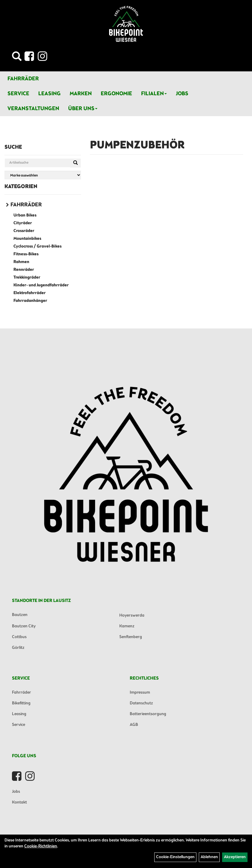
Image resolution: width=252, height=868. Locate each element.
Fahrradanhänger (30, 301)
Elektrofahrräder (30, 293)
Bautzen (20, 615)
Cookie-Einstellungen (175, 857)
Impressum (140, 693)
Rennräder (24, 270)
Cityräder (23, 223)
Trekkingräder (27, 278)
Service (18, 94)
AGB (134, 725)
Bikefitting (21, 703)
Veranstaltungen (33, 109)
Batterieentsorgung (148, 714)
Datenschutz (141, 703)
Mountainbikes (27, 239)
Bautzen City (24, 626)
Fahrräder (23, 79)
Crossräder (24, 231)
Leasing (49, 94)
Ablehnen (209, 857)
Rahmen (21, 262)
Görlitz (18, 648)
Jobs (182, 94)
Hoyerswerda (132, 616)
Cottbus (19, 637)
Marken (81, 94)
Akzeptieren (235, 857)
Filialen (154, 94)
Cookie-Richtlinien (41, 846)
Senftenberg (131, 637)
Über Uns (83, 109)
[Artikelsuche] (17, 58)
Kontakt (19, 802)
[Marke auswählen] (43, 175)
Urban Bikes (25, 215)
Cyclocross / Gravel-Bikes (38, 246)
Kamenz (127, 626)
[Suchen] (75, 163)
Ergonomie (116, 94)
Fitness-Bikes (26, 254)
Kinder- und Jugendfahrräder (41, 285)
